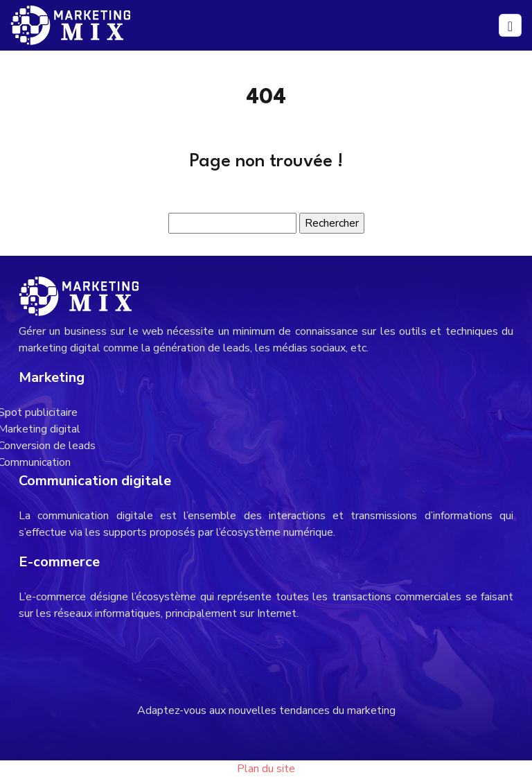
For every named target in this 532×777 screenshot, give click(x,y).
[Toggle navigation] (510, 25)
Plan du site (266, 769)
